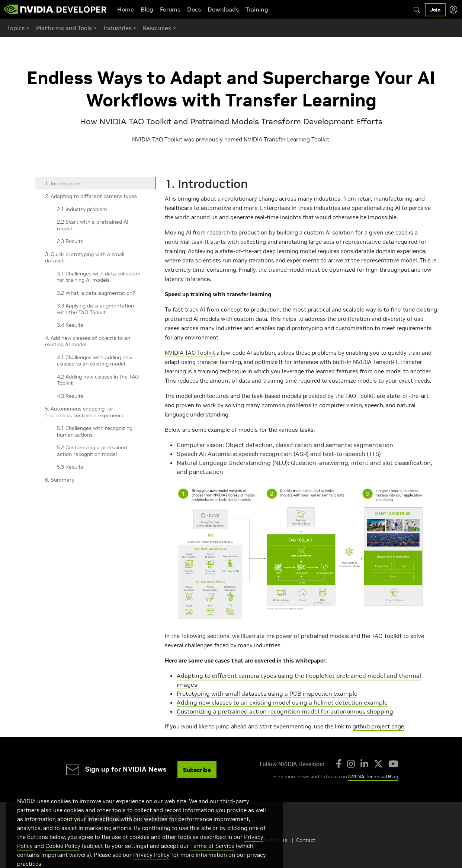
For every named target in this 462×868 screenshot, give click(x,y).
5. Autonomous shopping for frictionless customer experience (85, 412)
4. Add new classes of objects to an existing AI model (88, 341)
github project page (378, 726)
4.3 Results (70, 396)
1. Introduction (63, 184)
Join (435, 10)
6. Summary (60, 480)
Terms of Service (212, 857)
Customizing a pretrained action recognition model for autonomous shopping (285, 711)
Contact (306, 840)
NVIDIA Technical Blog (373, 777)
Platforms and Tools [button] (64, 28)
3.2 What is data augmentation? (96, 293)
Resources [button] (157, 28)
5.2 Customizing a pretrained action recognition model (92, 451)
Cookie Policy (63, 857)
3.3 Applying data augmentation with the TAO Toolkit (95, 309)
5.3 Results (70, 467)
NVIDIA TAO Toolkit (190, 353)
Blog (147, 9)
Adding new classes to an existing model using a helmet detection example (282, 702)
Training (257, 9)
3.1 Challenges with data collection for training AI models (99, 277)
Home (126, 9)
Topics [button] (16, 28)
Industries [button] (118, 28)
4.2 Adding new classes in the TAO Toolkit (98, 380)
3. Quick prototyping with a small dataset (85, 258)
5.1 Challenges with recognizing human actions (95, 431)
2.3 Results (70, 241)
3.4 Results (70, 325)
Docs (194, 9)
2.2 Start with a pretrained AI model (93, 225)
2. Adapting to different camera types (91, 196)
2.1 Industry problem (82, 209)
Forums (170, 9)
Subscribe (197, 770)
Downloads (223, 9)
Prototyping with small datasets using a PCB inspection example (267, 693)
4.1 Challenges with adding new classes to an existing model (95, 361)
